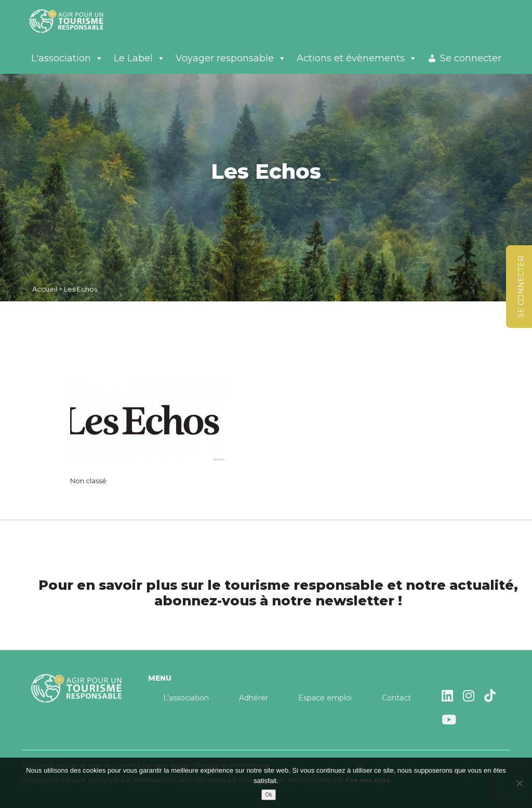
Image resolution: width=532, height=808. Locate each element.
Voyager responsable (231, 58)
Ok (269, 795)
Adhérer (254, 698)
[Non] (519, 783)
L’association (186, 698)
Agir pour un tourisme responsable (79, 21)
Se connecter (471, 58)
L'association (67, 58)
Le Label (139, 58)
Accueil (45, 289)
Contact (396, 698)
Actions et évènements (357, 58)
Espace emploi (325, 698)
